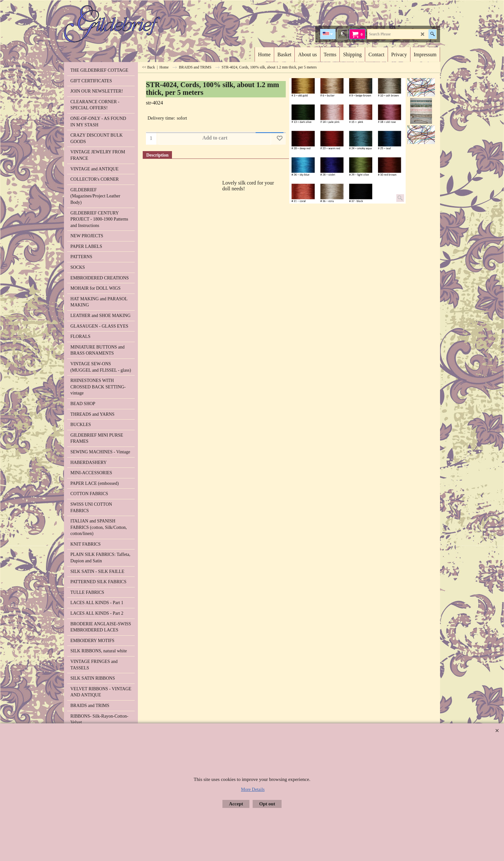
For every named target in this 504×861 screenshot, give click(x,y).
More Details (253, 789)
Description (157, 155)
